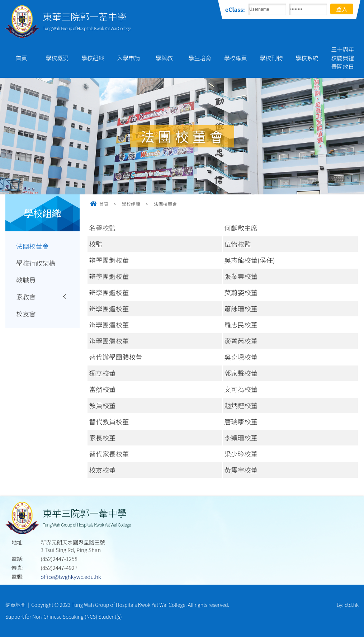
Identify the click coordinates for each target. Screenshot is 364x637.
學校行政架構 (36, 263)
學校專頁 (236, 58)
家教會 (26, 298)
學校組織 (93, 58)
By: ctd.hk (348, 605)
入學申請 (128, 58)
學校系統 (307, 58)
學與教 (164, 58)
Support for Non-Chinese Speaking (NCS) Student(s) (64, 617)
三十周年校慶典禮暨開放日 (342, 58)
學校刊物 (271, 58)
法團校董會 (33, 246)
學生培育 (200, 58)
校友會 (26, 315)
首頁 (22, 58)
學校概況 (57, 58)
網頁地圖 (15, 605)
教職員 (26, 280)
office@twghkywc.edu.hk (71, 577)
